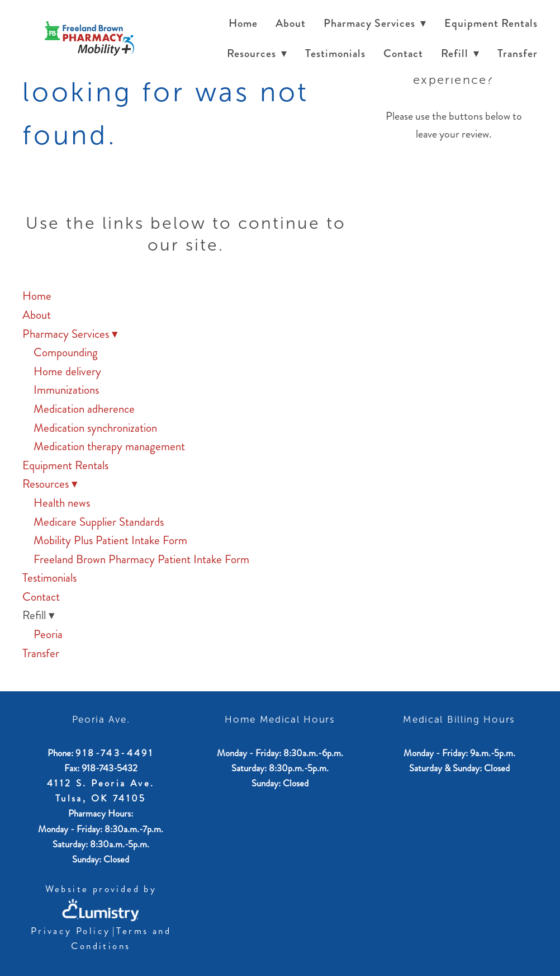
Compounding (66, 352)
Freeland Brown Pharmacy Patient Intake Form (141, 559)
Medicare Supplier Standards (99, 522)
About (291, 23)
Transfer (518, 53)
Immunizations (66, 390)
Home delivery (67, 371)
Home (243, 23)
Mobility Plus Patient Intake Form (110, 540)
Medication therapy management (109, 446)
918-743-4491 (115, 753)
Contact (403, 53)
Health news (62, 503)
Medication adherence (84, 409)
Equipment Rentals (491, 23)
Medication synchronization (95, 428)
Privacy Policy (71, 931)
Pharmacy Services (375, 23)
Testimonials (335, 53)
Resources (257, 53)
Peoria (48, 634)
